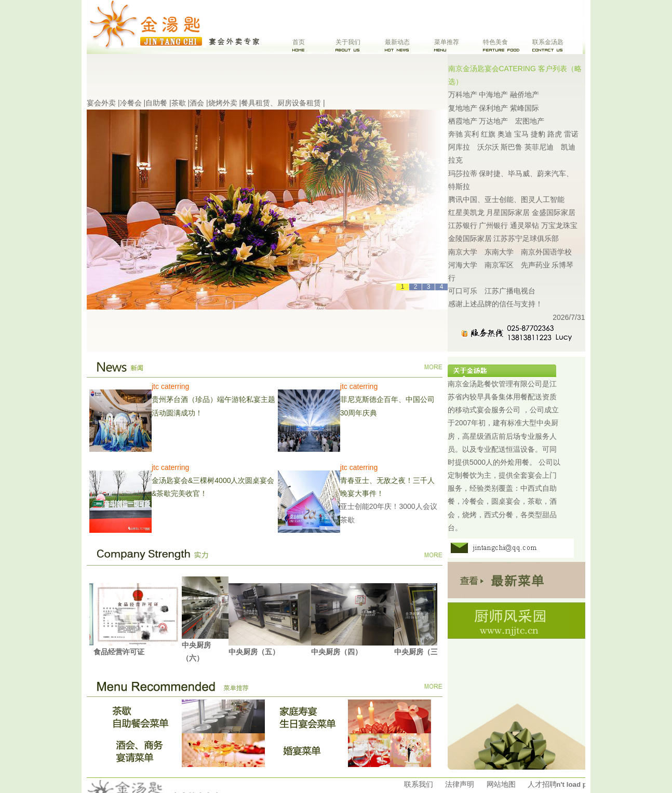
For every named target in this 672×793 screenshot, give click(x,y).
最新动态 (397, 42)
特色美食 (495, 42)
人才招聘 (542, 784)
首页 (299, 42)
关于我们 (348, 42)
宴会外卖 (101, 103)
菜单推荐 (447, 42)
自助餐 (156, 103)
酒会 (197, 103)
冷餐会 (131, 103)
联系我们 (419, 784)
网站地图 (501, 784)
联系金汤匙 (548, 42)
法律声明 (460, 784)
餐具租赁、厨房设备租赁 (281, 103)
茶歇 (179, 103)
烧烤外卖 (223, 103)
